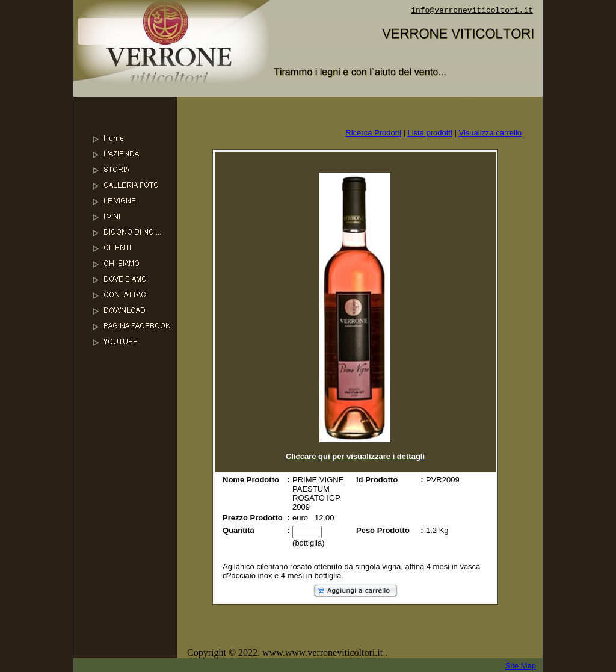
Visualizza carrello (490, 133)
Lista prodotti (430, 133)
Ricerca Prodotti (373, 133)
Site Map (521, 666)
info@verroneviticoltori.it (472, 11)
